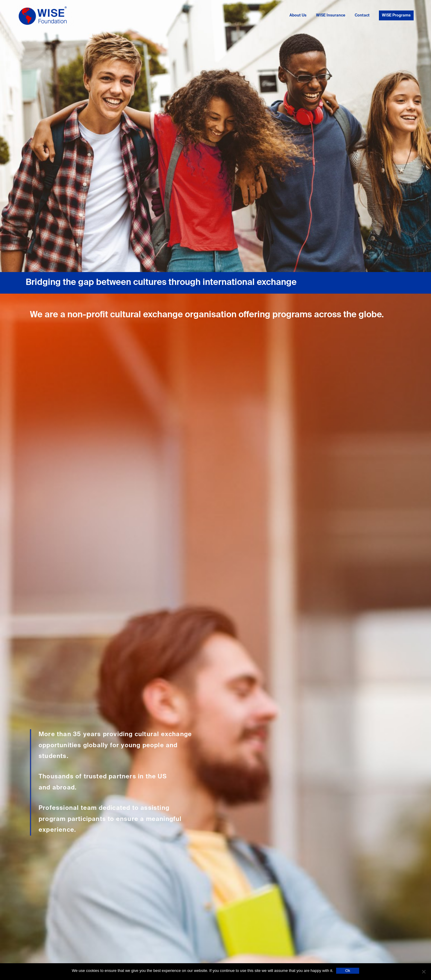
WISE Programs (396, 15)
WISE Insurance (331, 15)
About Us (298, 15)
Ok (348, 971)
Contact (362, 15)
